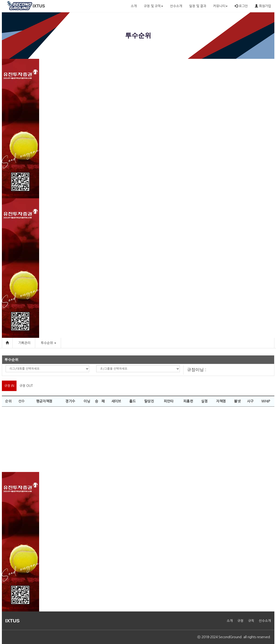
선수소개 (176, 6)
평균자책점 (44, 401)
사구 (250, 401)
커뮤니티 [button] (220, 6)
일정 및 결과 (198, 6)
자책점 (221, 401)
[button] (55, 343)
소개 (134, 6)
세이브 (116, 401)
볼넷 (237, 401)
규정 (240, 621)
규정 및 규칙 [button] (153, 6)
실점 (204, 401)
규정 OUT (26, 386)
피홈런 (188, 401)
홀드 (133, 401)
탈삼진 (149, 401)
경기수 (70, 401)
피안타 (169, 401)
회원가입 (263, 6)
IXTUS (39, 6)
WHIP (266, 401)
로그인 (241, 6)
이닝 (87, 401)
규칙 (251, 621)
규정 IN (9, 386)
